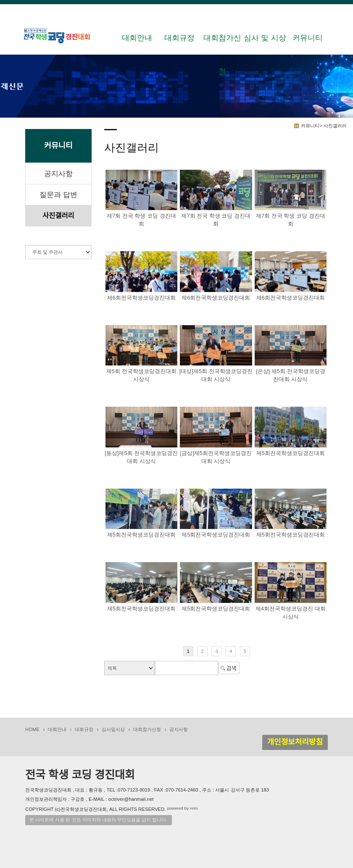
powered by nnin (183, 808)
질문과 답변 (58, 195)
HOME (32, 729)
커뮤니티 (308, 38)
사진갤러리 (58, 216)
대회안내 (137, 38)
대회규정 (179, 38)
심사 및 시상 (265, 38)
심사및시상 (113, 729)
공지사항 (58, 174)
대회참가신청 (222, 44)
